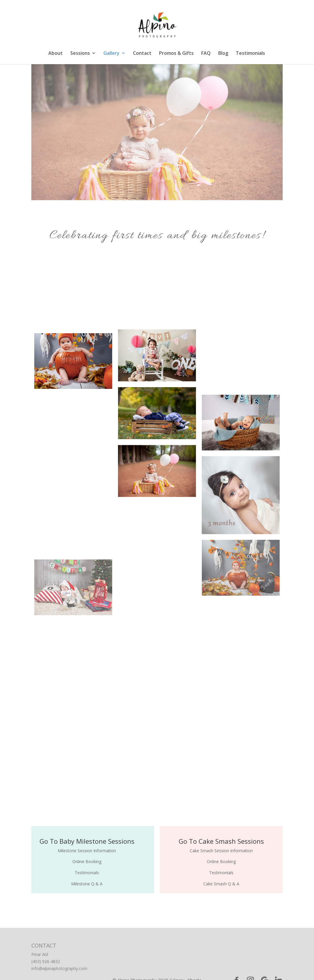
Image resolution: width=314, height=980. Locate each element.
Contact (142, 54)
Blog (223, 54)
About (56, 54)
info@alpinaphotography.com (59, 968)
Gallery (111, 54)
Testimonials (250, 54)
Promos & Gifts (176, 54)
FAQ (206, 54)
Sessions (80, 54)
